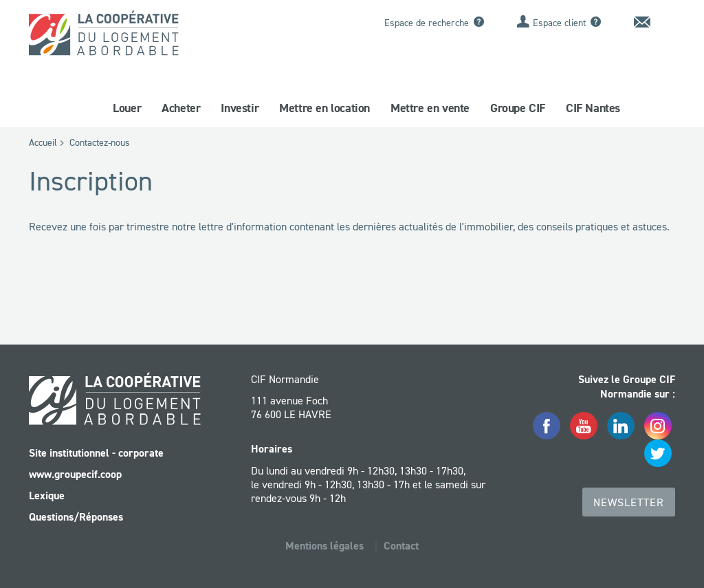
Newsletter (629, 502)
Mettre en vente (430, 108)
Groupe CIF (518, 108)
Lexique (47, 496)
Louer (127, 108)
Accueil (43, 142)
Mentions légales (324, 546)
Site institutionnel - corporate (96, 453)
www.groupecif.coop (75, 474)
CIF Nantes (593, 108)
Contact (401, 546)
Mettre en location (324, 108)
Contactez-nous (100, 142)
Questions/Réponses (76, 517)
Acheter (181, 108)
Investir (240, 108)
